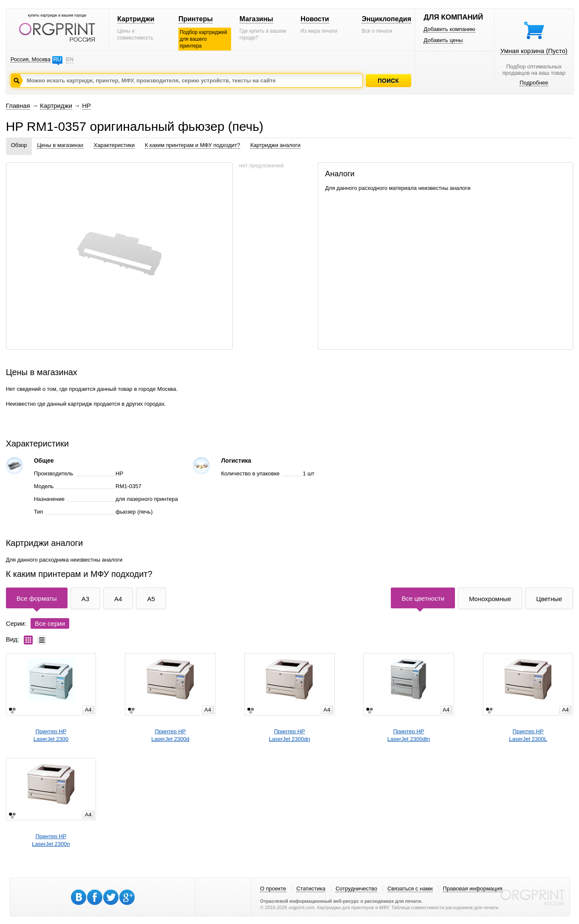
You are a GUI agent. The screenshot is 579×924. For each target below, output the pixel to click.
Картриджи (136, 19)
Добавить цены (443, 40)
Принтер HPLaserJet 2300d (170, 735)
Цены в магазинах (60, 145)
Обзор (19, 145)
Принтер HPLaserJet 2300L (528, 735)
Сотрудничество (356, 889)
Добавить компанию (449, 29)
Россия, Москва (31, 59)
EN (70, 59)
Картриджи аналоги (275, 145)
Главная (18, 106)
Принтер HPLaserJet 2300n (51, 840)
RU (57, 59)
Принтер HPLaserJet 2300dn (289, 735)
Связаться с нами (410, 889)
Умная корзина (534, 51)
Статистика (311, 889)
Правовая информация (473, 889)
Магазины (256, 19)
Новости (315, 19)
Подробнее (534, 83)
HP (86, 106)
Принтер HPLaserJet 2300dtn (409, 735)
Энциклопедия (386, 19)
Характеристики (114, 145)
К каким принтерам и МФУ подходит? (192, 145)
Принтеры (196, 19)
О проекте (273, 889)
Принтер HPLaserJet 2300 (51, 735)
